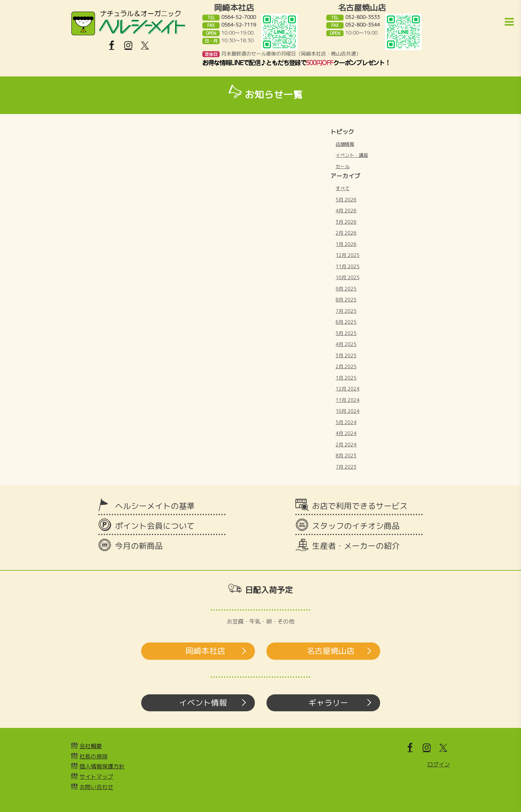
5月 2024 (346, 422)
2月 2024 (346, 445)
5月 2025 (346, 333)
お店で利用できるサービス (360, 506)
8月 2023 (346, 456)
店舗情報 (345, 144)
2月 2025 (346, 366)
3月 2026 (346, 222)
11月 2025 (348, 266)
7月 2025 (346, 311)
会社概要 (91, 746)
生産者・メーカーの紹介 (356, 546)
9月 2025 (346, 289)
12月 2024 (348, 389)
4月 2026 (346, 211)
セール (343, 166)
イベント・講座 (352, 155)
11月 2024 (348, 400)
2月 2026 (346, 233)
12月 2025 (348, 255)
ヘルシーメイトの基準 (155, 506)
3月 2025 (346, 355)
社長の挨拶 (94, 756)
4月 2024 (346, 433)
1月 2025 (346, 378)
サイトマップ (96, 777)
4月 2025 (346, 344)
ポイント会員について (155, 526)
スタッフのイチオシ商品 (356, 526)
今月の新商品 (139, 546)
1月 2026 (346, 244)
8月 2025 (346, 300)
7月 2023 (346, 467)
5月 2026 (346, 200)
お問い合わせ (96, 787)
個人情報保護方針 (102, 766)
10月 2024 (348, 411)
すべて (343, 188)
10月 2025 (348, 277)
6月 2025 (346, 322)
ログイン (439, 764)
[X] (145, 46)
